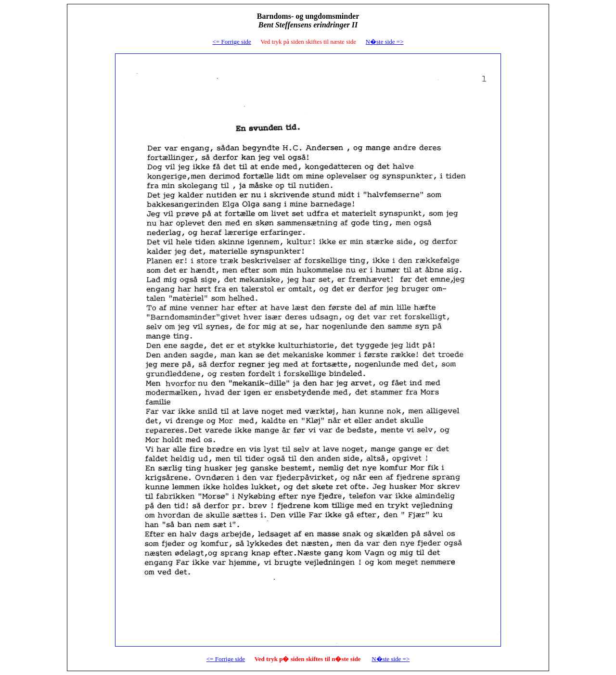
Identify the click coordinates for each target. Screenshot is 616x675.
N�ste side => (391, 659)
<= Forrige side (231, 42)
